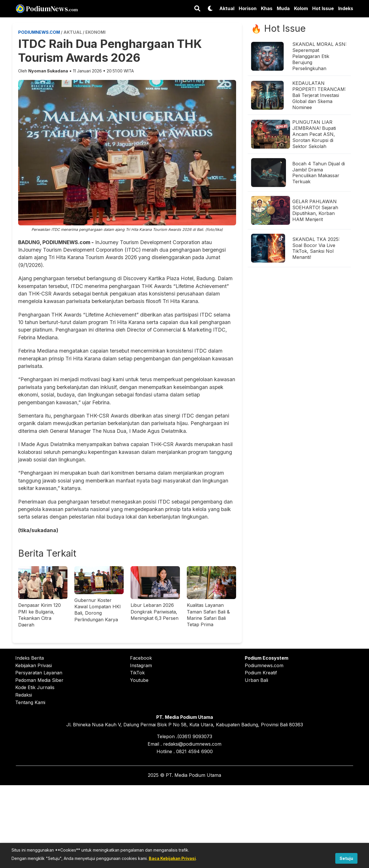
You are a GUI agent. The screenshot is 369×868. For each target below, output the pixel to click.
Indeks (346, 8)
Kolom (301, 8)
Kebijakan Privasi (34, 665)
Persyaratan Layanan (39, 673)
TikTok (137, 673)
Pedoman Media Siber (39, 680)
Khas (267, 8)
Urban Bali (256, 680)
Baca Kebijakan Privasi (172, 858)
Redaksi (24, 695)
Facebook (141, 658)
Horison (248, 8)
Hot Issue (323, 8)
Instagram (141, 665)
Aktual (227, 8)
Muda (283, 8)
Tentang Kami (30, 702)
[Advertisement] (184, 826)
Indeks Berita (30, 658)
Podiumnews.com (264, 665)
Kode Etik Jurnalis (35, 687)
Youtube (139, 680)
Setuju (346, 858)
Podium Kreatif (261, 673)
